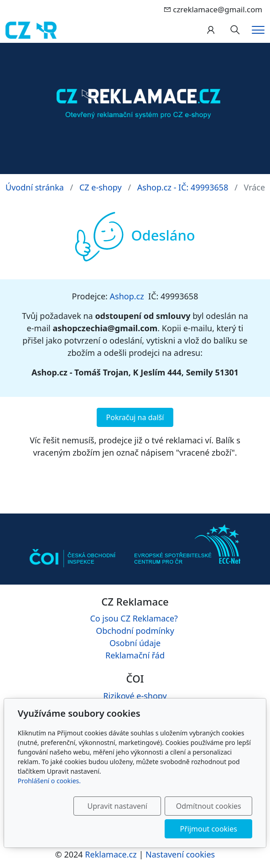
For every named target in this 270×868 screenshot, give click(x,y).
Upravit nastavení (117, 806)
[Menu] (258, 30)
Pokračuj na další (135, 417)
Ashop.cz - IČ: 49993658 (183, 187)
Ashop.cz (127, 296)
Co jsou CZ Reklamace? (134, 618)
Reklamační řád (135, 655)
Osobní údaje (135, 643)
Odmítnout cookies (209, 806)
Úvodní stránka (35, 187)
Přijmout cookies (209, 829)
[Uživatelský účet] (211, 30)
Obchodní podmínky (135, 631)
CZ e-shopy (101, 187)
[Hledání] (235, 30)
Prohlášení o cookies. (49, 781)
